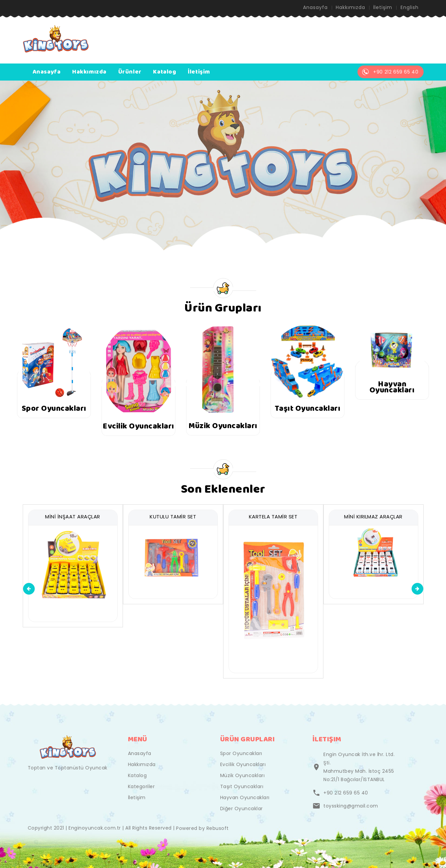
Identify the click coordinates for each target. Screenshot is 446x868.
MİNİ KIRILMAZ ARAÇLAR (373, 517)
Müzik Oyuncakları (243, 775)
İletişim (383, 7)
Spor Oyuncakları (241, 753)
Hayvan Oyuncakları (245, 797)
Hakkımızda (350, 7)
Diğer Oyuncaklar (242, 809)
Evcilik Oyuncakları (243, 764)
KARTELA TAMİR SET (273, 517)
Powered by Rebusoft (202, 828)
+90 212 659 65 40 (346, 793)
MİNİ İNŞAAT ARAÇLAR (73, 517)
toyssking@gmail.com (351, 806)
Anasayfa (315, 7)
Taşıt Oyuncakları (242, 786)
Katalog (165, 72)
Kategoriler (141, 786)
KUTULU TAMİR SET (173, 517)
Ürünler (130, 72)
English (410, 7)
